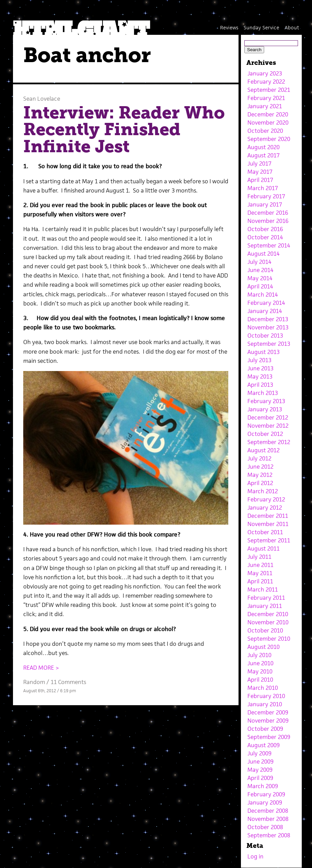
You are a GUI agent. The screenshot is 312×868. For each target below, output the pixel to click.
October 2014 (265, 237)
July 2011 (259, 557)
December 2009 (268, 712)
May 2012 (260, 475)
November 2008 (268, 819)
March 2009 (263, 786)
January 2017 (265, 204)
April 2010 (260, 680)
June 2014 (260, 270)
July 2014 (259, 262)
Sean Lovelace (42, 99)
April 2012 (260, 483)
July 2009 (259, 753)
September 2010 (269, 639)
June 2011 (260, 565)
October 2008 (265, 827)
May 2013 (260, 376)
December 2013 (268, 319)
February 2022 (266, 82)
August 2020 (263, 147)
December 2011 (268, 516)
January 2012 (265, 508)
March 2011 (263, 589)
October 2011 (265, 532)
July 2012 (259, 458)
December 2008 (268, 811)
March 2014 (263, 295)
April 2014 (260, 286)
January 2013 (265, 409)
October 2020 (265, 131)
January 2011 (265, 606)
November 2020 (268, 123)
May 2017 (260, 172)
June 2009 (260, 762)
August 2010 (263, 647)
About (292, 27)
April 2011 (260, 581)
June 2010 (260, 663)
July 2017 (259, 163)
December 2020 (268, 114)
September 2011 (269, 540)
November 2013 (268, 327)
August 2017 (263, 155)
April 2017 (260, 180)
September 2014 (269, 245)
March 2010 (263, 688)
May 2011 (260, 573)
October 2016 (265, 229)
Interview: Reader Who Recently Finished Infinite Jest (124, 130)
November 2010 (268, 622)
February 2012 (266, 499)
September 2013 (269, 344)
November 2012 (268, 426)
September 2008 (269, 835)
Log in (255, 856)
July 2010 (259, 655)
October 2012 (265, 434)
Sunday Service (261, 27)
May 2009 (260, 770)
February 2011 (266, 598)
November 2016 (268, 221)
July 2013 (259, 360)
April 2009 (260, 778)
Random (34, 682)
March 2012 (263, 491)
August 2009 (263, 745)
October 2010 (265, 630)
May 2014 (260, 278)
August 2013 (263, 352)
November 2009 (268, 721)
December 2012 (268, 417)
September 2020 (269, 139)
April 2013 (260, 385)
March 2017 (263, 188)
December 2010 (268, 614)
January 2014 (265, 311)
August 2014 (263, 254)
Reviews (229, 27)
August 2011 (263, 549)
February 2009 (266, 794)
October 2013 (265, 336)
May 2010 (260, 671)
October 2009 (265, 729)
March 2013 (263, 393)
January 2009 (265, 802)
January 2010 (265, 704)
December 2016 (268, 213)
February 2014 (266, 303)
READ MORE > (41, 668)
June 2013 (260, 368)
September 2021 (269, 90)
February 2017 (266, 196)
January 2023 (265, 73)
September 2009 (269, 737)
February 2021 (266, 98)
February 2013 (266, 401)
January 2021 (265, 106)
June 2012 (260, 467)
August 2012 (263, 450)
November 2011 (268, 524)
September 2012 (269, 442)
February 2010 (266, 696)
